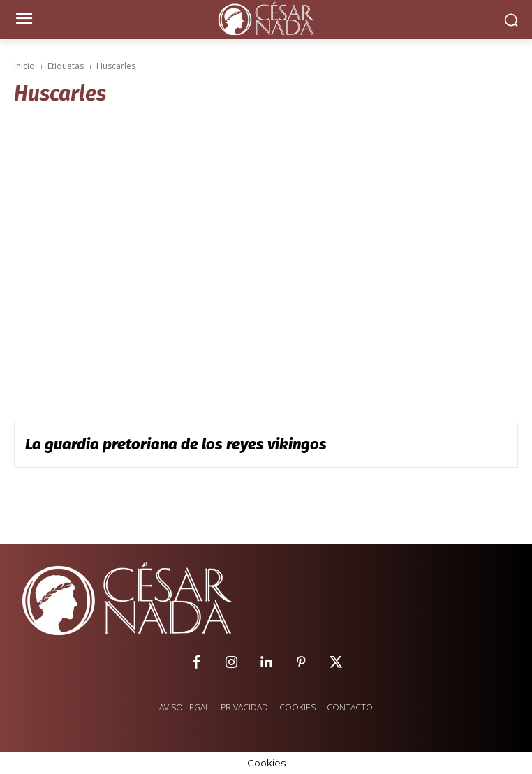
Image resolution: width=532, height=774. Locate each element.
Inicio (24, 66)
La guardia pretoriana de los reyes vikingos (176, 444)
